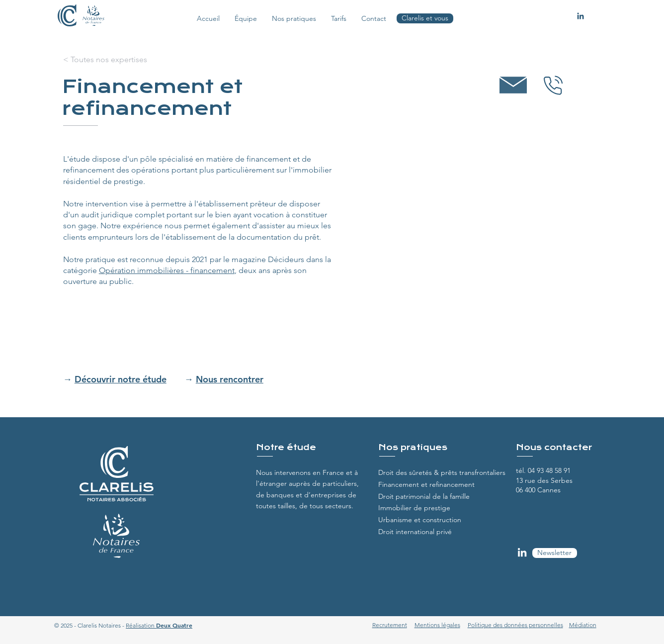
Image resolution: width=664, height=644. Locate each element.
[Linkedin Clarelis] (581, 16)
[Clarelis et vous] (425, 18)
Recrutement (390, 625)
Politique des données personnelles (515, 625)
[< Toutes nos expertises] (105, 60)
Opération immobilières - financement (167, 270)
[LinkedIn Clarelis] (522, 552)
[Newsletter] (555, 553)
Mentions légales (437, 625)
